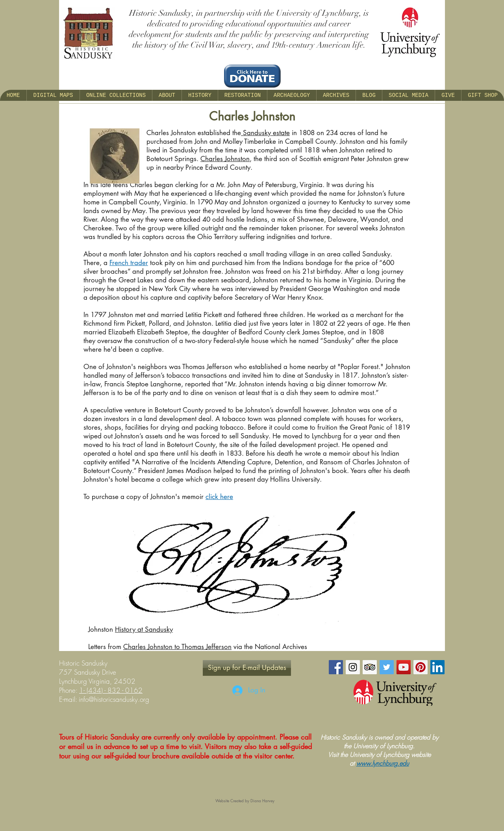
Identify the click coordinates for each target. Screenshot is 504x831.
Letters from (106, 647)
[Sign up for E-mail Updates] (247, 668)
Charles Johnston (225, 159)
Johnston (102, 629)
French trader (129, 263)
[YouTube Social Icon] (404, 667)
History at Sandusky (144, 629)
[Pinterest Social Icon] (421, 667)
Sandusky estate (265, 133)
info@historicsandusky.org (114, 699)
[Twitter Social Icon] (387, 667)
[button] (167, 95)
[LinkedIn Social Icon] (437, 667)
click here (219, 497)
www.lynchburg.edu (383, 763)
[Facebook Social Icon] (336, 667)
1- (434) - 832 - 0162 (111, 690)
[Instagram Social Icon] (353, 667)
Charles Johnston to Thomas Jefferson (177, 647)
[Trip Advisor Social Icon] (370, 667)
